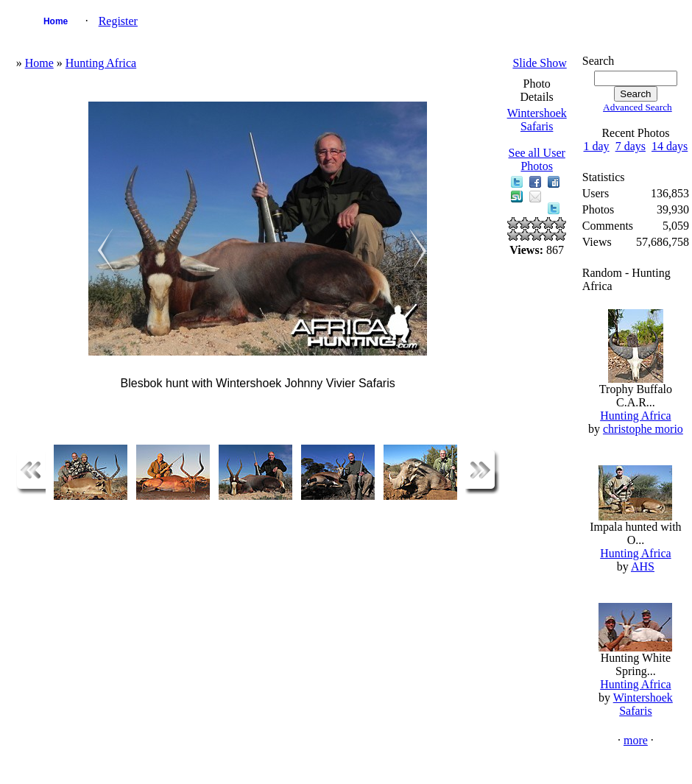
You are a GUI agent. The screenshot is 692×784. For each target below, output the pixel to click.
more (636, 740)
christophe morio (643, 429)
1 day (597, 146)
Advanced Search (638, 107)
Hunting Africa (101, 63)
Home (56, 21)
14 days (670, 146)
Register (118, 21)
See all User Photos (537, 159)
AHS (643, 566)
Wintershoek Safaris (537, 120)
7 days (631, 146)
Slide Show (539, 63)
